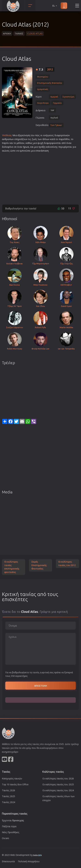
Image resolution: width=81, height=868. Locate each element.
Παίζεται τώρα (9, 826)
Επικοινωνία (8, 861)
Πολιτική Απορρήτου (29, 861)
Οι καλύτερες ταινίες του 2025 (58, 784)
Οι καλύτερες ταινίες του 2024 (58, 790)
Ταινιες (19, 34)
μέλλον (20, 143)
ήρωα (26, 147)
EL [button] (55, 6)
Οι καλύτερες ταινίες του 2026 (58, 778)
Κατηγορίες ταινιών (12, 778)
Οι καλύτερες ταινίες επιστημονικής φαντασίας (12, 567)
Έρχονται (13, 820)
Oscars (6, 838)
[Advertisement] (40, 177)
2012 (50, 69)
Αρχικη (7, 34)
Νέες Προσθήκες (11, 832)
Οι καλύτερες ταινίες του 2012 (67, 564)
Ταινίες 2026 (8, 790)
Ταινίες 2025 (8, 796)
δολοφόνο (8, 147)
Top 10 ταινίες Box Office (15, 784)
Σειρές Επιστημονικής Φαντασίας (39, 565)
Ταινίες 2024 (8, 802)
